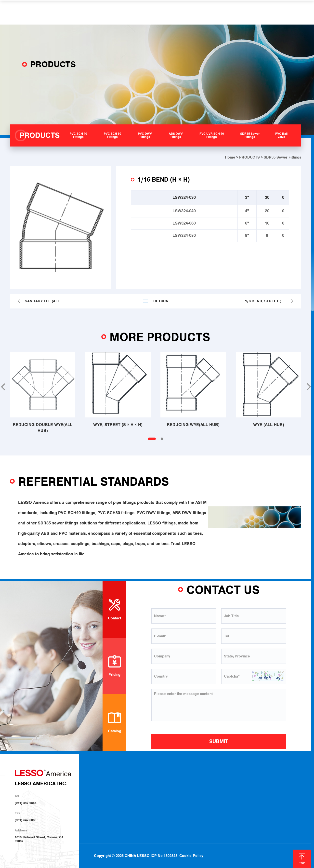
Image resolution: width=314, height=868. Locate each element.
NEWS (218, 12)
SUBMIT (219, 741)
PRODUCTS (117, 12)
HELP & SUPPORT (186, 12)
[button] (308, 387)
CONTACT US (245, 12)
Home (230, 157)
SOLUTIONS (148, 12)
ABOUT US (86, 12)
